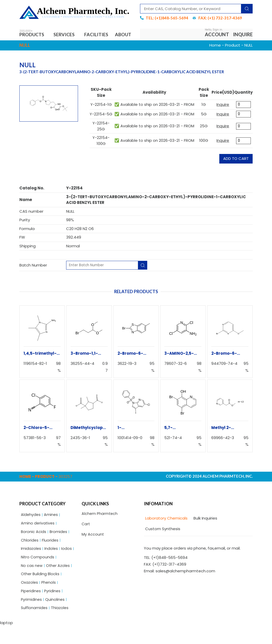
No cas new (32, 582)
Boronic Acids (34, 546)
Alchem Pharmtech (100, 527)
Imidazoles (31, 564)
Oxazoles (30, 599)
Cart (86, 538)
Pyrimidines (32, 617)
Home (215, 59)
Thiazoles (60, 626)
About (32, 47)
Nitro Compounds (38, 572)
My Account (93, 549)
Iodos (67, 564)
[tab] (166, 532)
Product (233, 59)
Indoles (52, 564)
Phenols (49, 599)
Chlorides (30, 555)
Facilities (100, 35)
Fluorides (51, 555)
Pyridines (53, 608)
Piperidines (31, 608)
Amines (52, 528)
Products (34, 35)
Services (68, 35)
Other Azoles (59, 582)
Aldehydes (31, 528)
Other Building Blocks (41, 590)
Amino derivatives (38, 537)
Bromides (59, 546)
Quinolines (56, 617)
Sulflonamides (34, 626)
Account (217, 41)
